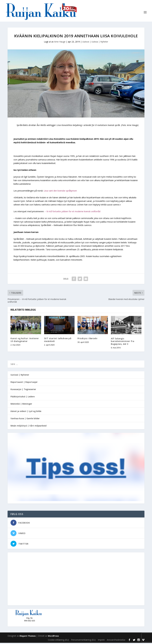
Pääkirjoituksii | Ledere (23, 398)
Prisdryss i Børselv (87, 340)
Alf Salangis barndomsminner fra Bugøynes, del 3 (123, 342)
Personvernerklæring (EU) (83, 641)
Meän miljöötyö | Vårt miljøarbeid (28, 427)
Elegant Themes (28, 637)
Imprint (101, 641)
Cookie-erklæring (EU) (58, 641)
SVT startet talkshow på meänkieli (58, 341)
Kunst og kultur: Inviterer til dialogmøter (25, 341)
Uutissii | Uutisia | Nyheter (95, 43)
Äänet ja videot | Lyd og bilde (26, 412)
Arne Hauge (60, 43)
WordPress (53, 637)
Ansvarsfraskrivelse (116, 641)
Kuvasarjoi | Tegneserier (23, 390)
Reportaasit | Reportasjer (24, 383)
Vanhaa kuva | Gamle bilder (25, 420)
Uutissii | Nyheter (20, 376)
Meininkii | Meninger (21, 405)
